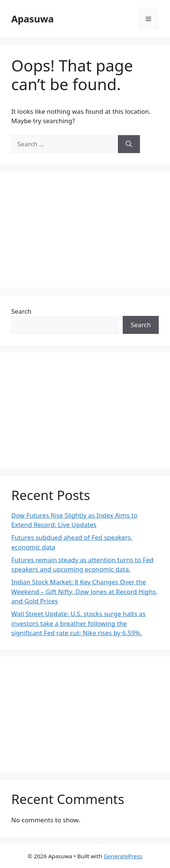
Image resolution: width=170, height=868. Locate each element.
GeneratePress (123, 856)
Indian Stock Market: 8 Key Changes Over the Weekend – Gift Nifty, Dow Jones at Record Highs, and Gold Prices (84, 591)
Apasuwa (32, 19)
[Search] (129, 144)
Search (21, 311)
